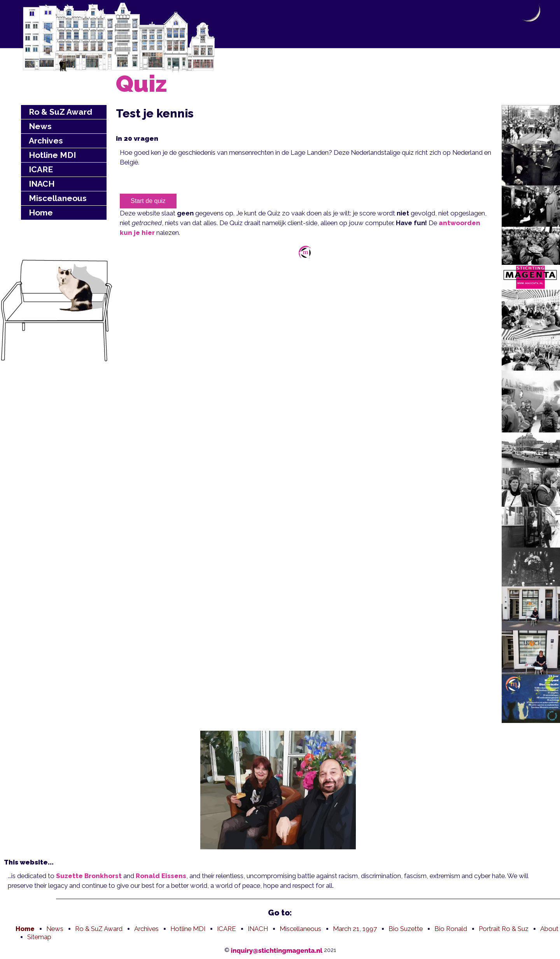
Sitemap (39, 937)
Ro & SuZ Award (60, 112)
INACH (42, 184)
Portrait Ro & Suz (504, 929)
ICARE (41, 169)
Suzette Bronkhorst (89, 876)
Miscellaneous (58, 198)
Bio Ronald (451, 929)
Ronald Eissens (161, 876)
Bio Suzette (406, 929)
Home (41, 213)
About (549, 929)
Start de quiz (148, 201)
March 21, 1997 (355, 929)
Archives (46, 141)
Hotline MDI (52, 155)
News (40, 126)
